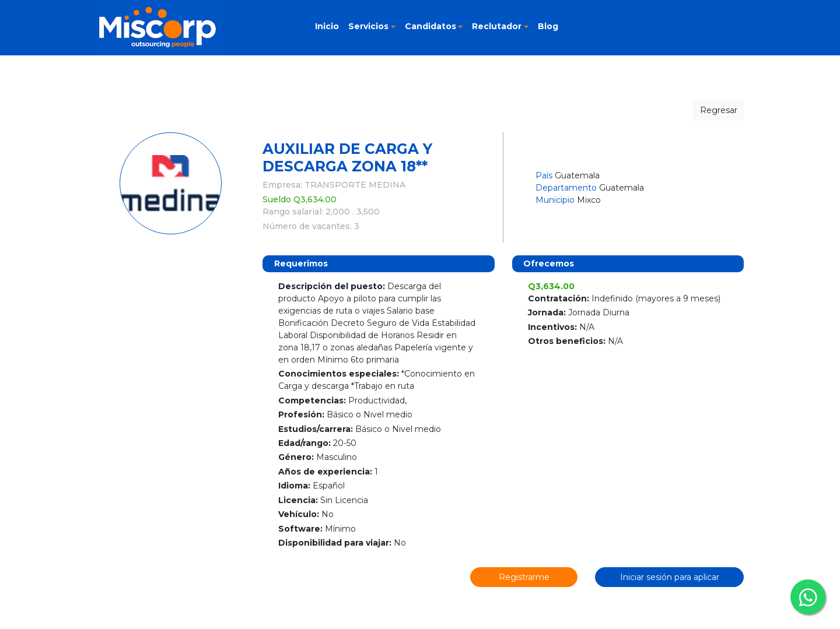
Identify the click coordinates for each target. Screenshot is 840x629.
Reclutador (497, 26)
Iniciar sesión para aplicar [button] (670, 577)
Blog (548, 26)
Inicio (327, 26)
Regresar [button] (719, 110)
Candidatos (430, 26)
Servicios (368, 26)
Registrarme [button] (524, 577)
